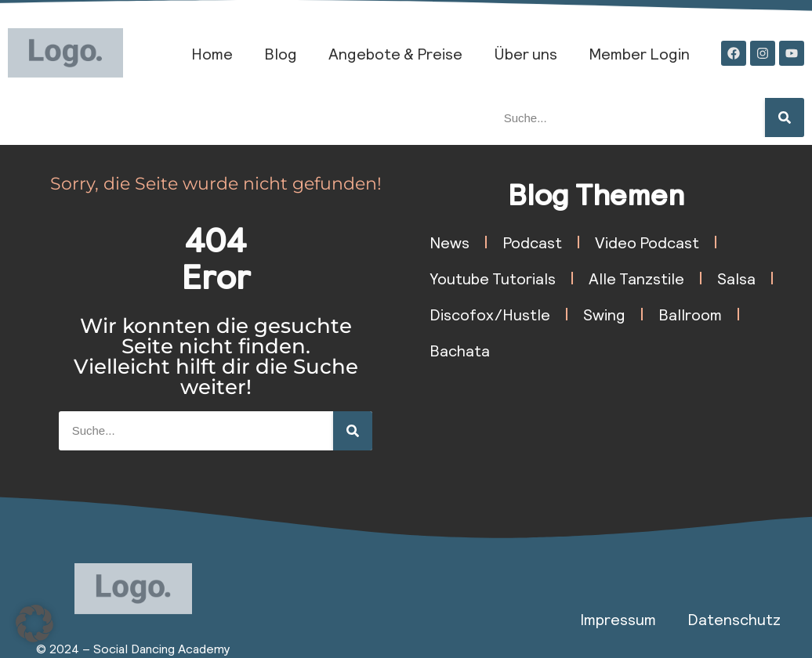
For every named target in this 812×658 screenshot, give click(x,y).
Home (212, 53)
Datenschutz (734, 619)
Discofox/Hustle (490, 314)
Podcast (532, 242)
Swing (604, 314)
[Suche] (785, 117)
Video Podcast (647, 242)
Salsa (736, 278)
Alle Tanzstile (636, 278)
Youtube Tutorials (493, 278)
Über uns (526, 53)
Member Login (639, 53)
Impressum (618, 619)
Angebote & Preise (395, 53)
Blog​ (281, 53)
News (449, 242)
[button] (34, 624)
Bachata (460, 350)
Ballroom (690, 314)
